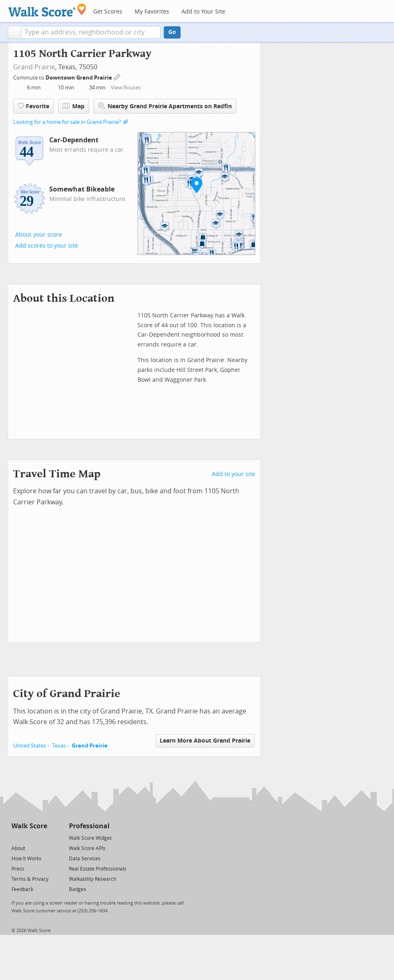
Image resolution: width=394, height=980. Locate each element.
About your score (39, 235)
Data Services (85, 859)
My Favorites (152, 12)
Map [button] (74, 106)
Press (18, 869)
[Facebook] (29, 838)
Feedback (22, 889)
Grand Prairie (34, 67)
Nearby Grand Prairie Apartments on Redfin (165, 106)
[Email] (42, 838)
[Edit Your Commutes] (117, 76)
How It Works (26, 859)
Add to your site (234, 474)
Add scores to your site (47, 246)
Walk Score (29, 826)
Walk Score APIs (87, 848)
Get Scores (108, 12)
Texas (59, 746)
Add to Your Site (203, 12)
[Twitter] (16, 838)
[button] (15, 32)
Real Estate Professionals (98, 869)
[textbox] (91, 32)
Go (172, 32)
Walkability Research (93, 879)
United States (30, 746)
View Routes (126, 88)
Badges (78, 889)
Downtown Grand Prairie (79, 78)
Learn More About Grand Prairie (205, 741)
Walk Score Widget (90, 838)
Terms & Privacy (30, 879)
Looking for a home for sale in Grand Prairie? (67, 122)
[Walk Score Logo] (47, 10)
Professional (89, 826)
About (18, 848)
